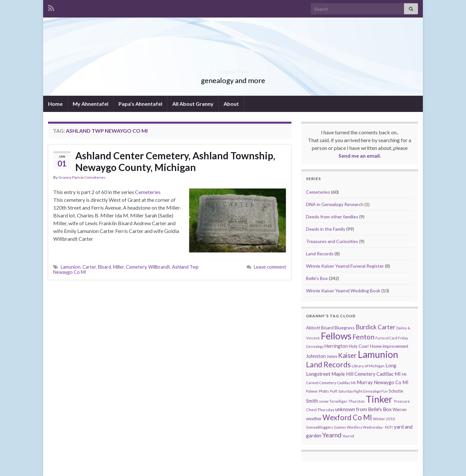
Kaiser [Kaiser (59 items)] (347, 355)
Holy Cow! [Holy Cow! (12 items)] (359, 346)
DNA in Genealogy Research (335, 204)
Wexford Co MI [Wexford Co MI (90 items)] (347, 417)
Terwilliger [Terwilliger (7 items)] (338, 401)
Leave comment (270, 267)
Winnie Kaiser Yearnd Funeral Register (345, 266)
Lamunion (71, 267)
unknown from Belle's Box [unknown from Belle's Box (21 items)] (363, 409)
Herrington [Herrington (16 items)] (336, 346)
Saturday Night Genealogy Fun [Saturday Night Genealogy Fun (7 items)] (363, 391)
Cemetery (136, 267)
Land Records (320, 254)
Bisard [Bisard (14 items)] (327, 328)
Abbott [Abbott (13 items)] (313, 328)
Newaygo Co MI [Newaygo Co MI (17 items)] (391, 382)
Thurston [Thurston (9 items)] (357, 401)
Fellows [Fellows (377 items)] (336, 336)
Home (55, 104)
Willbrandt (159, 267)
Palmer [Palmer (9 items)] (312, 391)
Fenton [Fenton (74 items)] (363, 337)
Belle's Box (317, 278)
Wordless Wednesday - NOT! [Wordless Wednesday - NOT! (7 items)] (370, 427)
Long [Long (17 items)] (391, 366)
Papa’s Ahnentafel (140, 104)
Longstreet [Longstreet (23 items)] (318, 374)
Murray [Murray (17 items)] (365, 382)
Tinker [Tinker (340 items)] (379, 399)
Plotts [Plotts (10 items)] (324, 391)
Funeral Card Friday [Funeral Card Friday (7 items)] (392, 338)
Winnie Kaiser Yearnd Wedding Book (343, 291)
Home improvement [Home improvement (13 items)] (389, 346)
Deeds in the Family (326, 229)
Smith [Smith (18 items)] (312, 401)
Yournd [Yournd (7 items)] (348, 436)
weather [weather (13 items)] (314, 419)
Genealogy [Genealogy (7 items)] (315, 346)
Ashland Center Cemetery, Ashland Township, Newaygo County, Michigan (175, 161)
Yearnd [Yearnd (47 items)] (332, 435)
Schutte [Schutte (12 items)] (396, 391)
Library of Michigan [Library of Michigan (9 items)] (368, 366)
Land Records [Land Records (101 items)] (328, 364)
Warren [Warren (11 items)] (400, 410)
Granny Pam (233, 70)
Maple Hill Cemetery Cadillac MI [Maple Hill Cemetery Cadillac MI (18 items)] (366, 374)
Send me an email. (360, 156)
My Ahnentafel (91, 104)
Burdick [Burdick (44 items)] (366, 327)
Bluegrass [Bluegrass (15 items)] (345, 328)
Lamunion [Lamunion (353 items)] (378, 354)
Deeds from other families (332, 217)
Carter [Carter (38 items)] (386, 327)
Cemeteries (95, 177)
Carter (89, 267)
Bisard (104, 267)
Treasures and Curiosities (332, 241)
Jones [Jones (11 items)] (332, 356)
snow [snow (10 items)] (324, 401)
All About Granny (193, 104)
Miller (118, 267)
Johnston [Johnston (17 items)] (316, 356)
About (231, 104)
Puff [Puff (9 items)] (334, 391)
